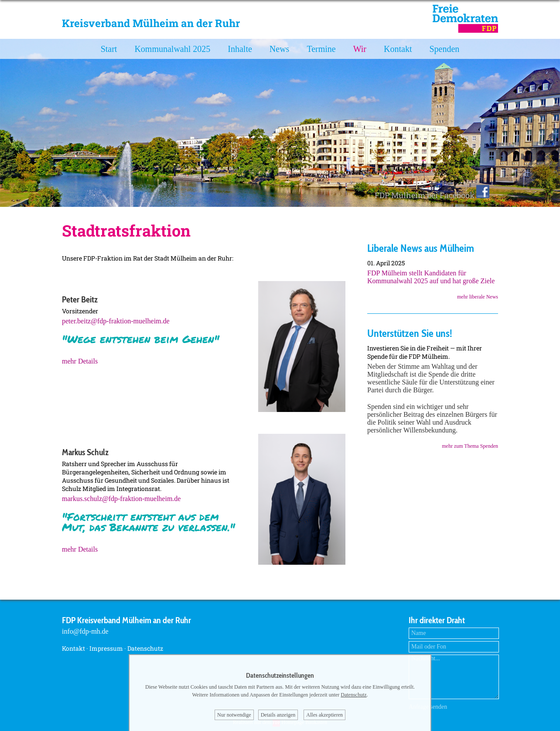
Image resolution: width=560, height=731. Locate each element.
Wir (360, 49)
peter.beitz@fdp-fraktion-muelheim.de (116, 321)
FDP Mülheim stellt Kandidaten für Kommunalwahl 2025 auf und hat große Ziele (431, 277)
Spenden (444, 49)
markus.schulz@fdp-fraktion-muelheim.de (121, 499)
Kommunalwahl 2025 (172, 49)
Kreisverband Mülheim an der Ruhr (151, 23)
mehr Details (80, 361)
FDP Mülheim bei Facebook (432, 195)
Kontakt (398, 49)
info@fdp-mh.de (85, 631)
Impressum (106, 648)
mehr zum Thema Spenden (470, 446)
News (280, 49)
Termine (321, 49)
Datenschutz (145, 648)
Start (109, 49)
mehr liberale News (478, 297)
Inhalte (240, 49)
